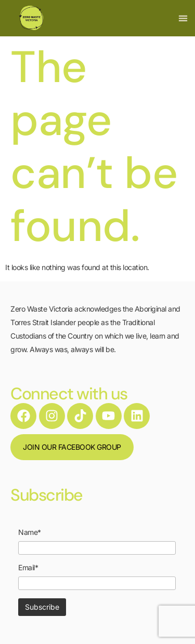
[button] (183, 18)
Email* (28, 568)
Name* (30, 532)
